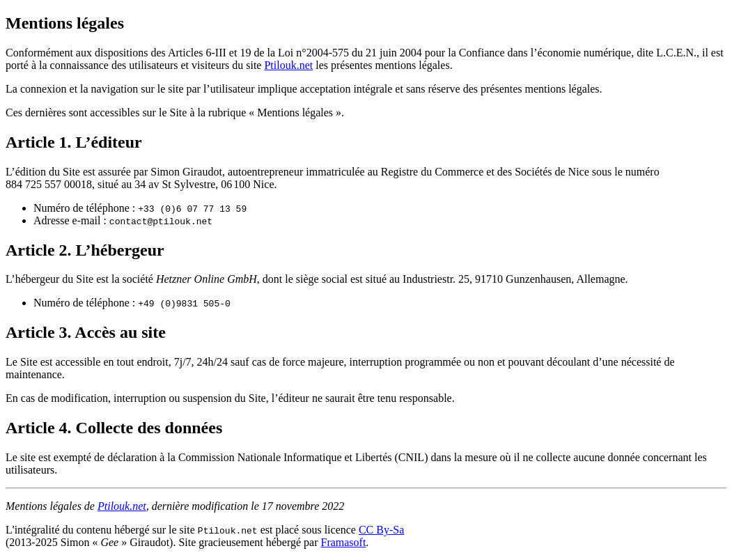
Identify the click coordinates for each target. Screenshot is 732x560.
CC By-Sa (381, 530)
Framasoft (343, 542)
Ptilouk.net (288, 65)
